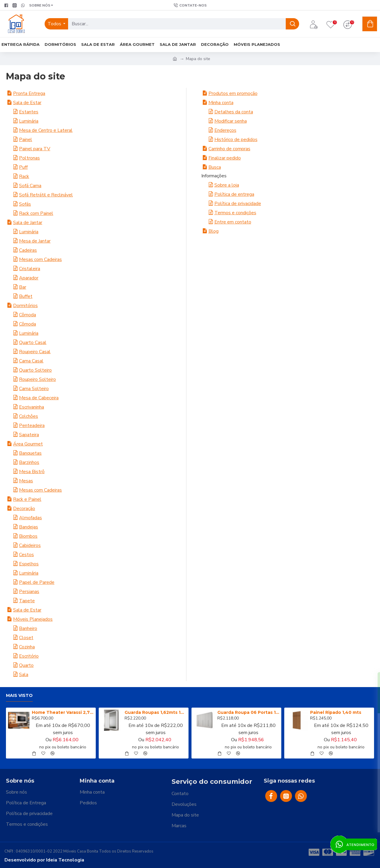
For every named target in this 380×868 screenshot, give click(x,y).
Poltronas (29, 158)
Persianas (29, 592)
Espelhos (29, 564)
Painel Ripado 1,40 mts (336, 712)
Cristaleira (30, 269)
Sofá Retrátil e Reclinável (46, 195)
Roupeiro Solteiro (37, 379)
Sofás (25, 204)
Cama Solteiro (34, 389)
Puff (23, 167)
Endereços (225, 130)
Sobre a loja (227, 185)
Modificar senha (231, 121)
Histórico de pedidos (236, 140)
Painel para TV (35, 149)
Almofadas (30, 518)
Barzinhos (29, 462)
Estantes (29, 112)
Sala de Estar (27, 103)
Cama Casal (31, 361)
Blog (213, 231)
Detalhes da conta (234, 112)
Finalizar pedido (225, 158)
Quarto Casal (33, 342)
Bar (23, 287)
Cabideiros (30, 545)
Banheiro (28, 628)
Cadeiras (28, 250)
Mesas (26, 481)
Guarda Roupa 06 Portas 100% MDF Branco (248, 712)
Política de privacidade (238, 204)
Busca (215, 167)
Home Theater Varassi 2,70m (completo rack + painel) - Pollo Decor (63, 712)
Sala (24, 675)
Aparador (29, 278)
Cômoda (28, 315)
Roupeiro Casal (35, 352)
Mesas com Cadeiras (40, 259)
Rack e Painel (27, 499)
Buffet (26, 296)
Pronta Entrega (29, 93)
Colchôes (29, 416)
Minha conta (221, 103)
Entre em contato (233, 222)
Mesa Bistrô (32, 472)
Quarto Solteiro (35, 370)
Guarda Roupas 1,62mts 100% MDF (156, 712)
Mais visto (19, 696)
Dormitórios (25, 306)
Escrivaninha (32, 407)
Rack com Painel (36, 213)
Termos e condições (235, 213)
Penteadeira (32, 426)
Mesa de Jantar (35, 241)
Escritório (29, 656)
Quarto (26, 665)
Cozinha (27, 647)
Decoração (24, 509)
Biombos (28, 536)
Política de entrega (234, 194)
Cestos (26, 555)
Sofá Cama (30, 186)
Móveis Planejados (33, 619)
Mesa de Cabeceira (39, 398)
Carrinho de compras (229, 149)
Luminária (29, 121)
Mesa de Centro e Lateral (46, 130)
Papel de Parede (37, 582)
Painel (26, 140)
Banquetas (30, 453)
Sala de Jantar (28, 223)
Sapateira (29, 435)
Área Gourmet (28, 444)
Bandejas (29, 527)
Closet (26, 638)
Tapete (27, 601)
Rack (24, 176)
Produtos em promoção (233, 93)
